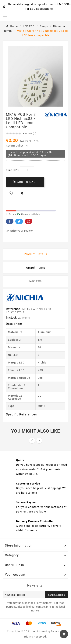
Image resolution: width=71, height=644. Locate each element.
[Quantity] (27, 170)
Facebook (10, 221)
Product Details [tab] (35, 254)
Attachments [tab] (35, 268)
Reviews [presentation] (35, 281)
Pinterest (29, 221)
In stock (11, 318)
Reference (13, 309)
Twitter (19, 221)
